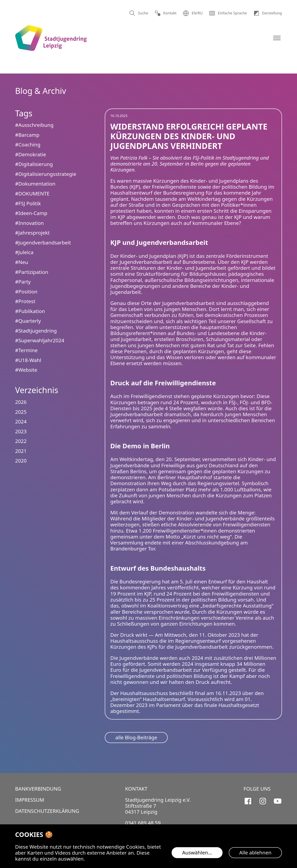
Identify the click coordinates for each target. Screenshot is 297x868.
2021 (21, 451)
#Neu (22, 262)
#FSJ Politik (28, 203)
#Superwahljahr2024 (40, 340)
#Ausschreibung (34, 125)
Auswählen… (197, 852)
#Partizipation (32, 272)
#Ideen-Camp (31, 213)
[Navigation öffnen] (277, 38)
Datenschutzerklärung (47, 811)
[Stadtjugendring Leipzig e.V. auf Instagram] (263, 801)
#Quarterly (28, 321)
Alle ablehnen (255, 852)
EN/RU (193, 13)
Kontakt (166, 13)
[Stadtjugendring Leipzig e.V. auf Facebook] (248, 801)
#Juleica (24, 252)
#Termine (26, 350)
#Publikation (30, 311)
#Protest (25, 301)
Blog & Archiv (41, 91)
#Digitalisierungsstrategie (46, 174)
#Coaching (28, 144)
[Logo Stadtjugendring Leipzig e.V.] (51, 38)
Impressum (30, 800)
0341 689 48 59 (143, 823)
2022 (21, 441)
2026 (21, 402)
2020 (21, 461)
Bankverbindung (38, 789)
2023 (21, 431)
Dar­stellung (268, 13)
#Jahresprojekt (32, 233)
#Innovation (29, 223)
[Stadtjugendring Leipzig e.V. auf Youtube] (278, 801)
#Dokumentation (35, 184)
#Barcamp (27, 135)
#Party (23, 282)
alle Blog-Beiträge (136, 737)
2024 (21, 421)
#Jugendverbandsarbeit (43, 242)
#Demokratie (31, 154)
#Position (26, 291)
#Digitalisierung (34, 164)
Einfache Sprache (228, 13)
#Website (26, 370)
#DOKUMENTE (32, 193)
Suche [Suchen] (139, 13)
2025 (21, 412)
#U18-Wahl (28, 360)
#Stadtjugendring (36, 331)
